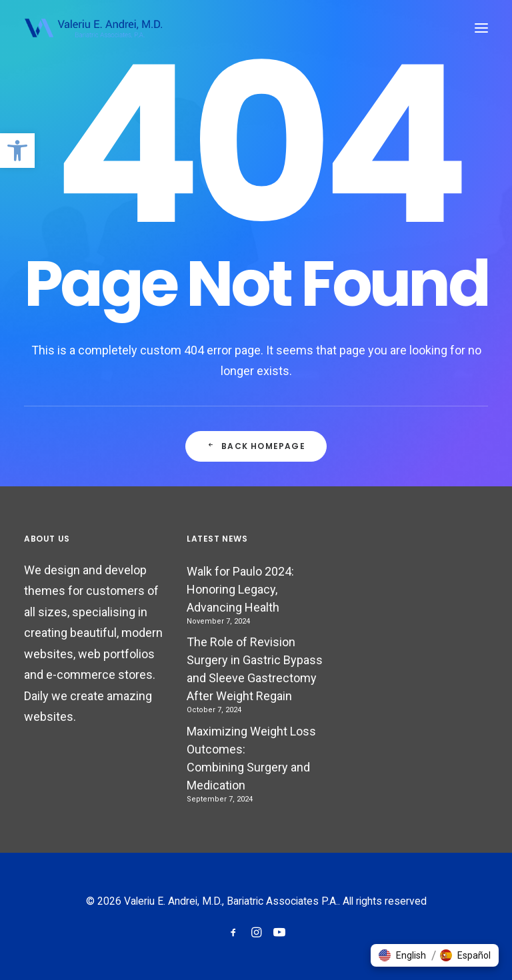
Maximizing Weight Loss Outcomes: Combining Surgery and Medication (251, 758)
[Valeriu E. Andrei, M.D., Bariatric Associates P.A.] (93, 28)
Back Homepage (256, 446)
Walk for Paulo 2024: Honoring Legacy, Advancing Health (240, 589)
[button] (17, 151)
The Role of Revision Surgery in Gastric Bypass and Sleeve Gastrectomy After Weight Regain (255, 669)
